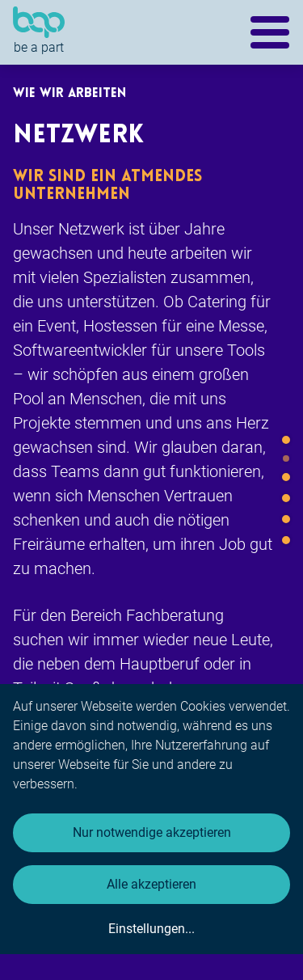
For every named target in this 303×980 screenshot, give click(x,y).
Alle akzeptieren (151, 884)
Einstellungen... (151, 929)
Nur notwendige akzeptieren (152, 832)
